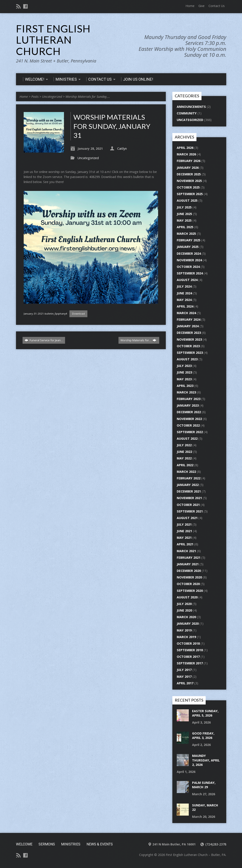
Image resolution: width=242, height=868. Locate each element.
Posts (35, 97)
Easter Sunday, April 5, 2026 (205, 713)
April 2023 (185, 386)
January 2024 (188, 326)
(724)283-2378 (216, 844)
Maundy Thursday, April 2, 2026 (206, 760)
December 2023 (189, 333)
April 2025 (185, 227)
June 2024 (184, 293)
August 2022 (187, 438)
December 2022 (189, 412)
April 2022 (185, 465)
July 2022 (184, 445)
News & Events (100, 844)
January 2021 (188, 564)
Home (190, 6)
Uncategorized (52, 97)
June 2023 (184, 372)
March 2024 (186, 313)
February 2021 (189, 558)
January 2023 (188, 405)
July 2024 (184, 286)
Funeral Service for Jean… (44, 340)
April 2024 (185, 306)
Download (78, 314)
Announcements (191, 107)
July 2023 (184, 366)
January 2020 (188, 623)
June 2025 (184, 214)
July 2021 (184, 524)
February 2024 (189, 319)
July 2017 (184, 670)
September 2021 (190, 511)
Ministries (71, 844)
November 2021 (189, 498)
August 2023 (187, 359)
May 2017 (184, 677)
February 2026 (189, 161)
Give (201, 6)
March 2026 (186, 154)
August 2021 (187, 518)
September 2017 (190, 663)
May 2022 (184, 458)
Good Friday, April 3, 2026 (203, 735)
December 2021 (189, 491)
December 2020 (189, 571)
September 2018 (190, 650)
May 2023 (184, 379)
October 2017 (188, 657)
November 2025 (189, 181)
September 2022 (190, 432)
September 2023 (190, 353)
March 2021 (186, 551)
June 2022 (184, 452)
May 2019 (184, 630)
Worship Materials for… (138, 340)
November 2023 (189, 339)
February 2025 (189, 240)
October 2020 (188, 584)
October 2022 (188, 425)
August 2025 (187, 200)
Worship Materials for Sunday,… (88, 97)
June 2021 (184, 531)
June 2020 (184, 610)
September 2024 (190, 273)
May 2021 (184, 538)
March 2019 (186, 637)
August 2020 (187, 597)
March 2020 (186, 617)
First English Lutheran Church (53, 40)
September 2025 (190, 194)
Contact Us (217, 6)
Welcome (24, 844)
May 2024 (184, 300)
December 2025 (189, 174)
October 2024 (188, 267)
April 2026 (185, 148)
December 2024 (189, 253)
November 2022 (189, 419)
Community (187, 113)
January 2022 (188, 485)
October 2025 (188, 187)
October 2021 (188, 505)
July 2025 (184, 207)
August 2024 (187, 280)
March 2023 (186, 392)
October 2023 (188, 346)
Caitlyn (122, 149)
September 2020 (190, 591)
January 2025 (188, 247)
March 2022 (186, 472)
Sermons (47, 844)
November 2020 (189, 577)
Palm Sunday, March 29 (204, 785)
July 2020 (184, 604)
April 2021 (185, 544)
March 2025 (186, 234)
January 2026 (188, 168)
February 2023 (189, 399)
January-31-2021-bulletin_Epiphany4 (45, 314)
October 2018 (188, 643)
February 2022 (189, 478)
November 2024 (189, 260)
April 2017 (185, 683)
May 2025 (184, 220)
